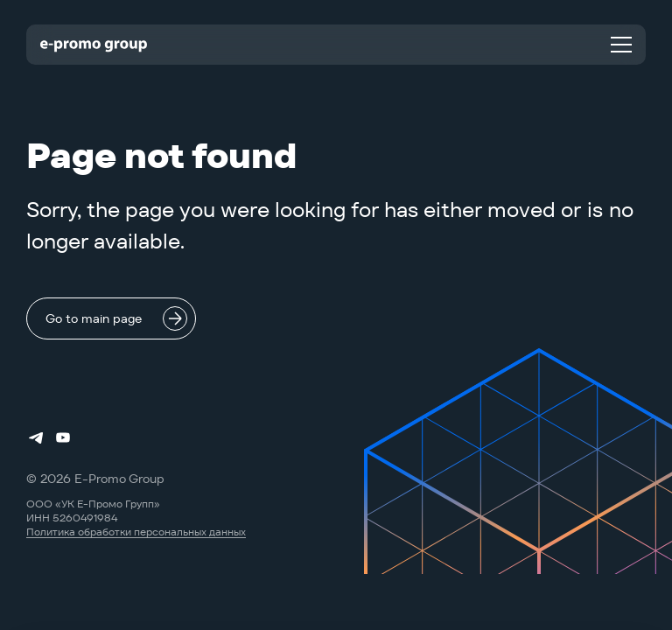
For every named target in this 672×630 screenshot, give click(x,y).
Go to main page (94, 318)
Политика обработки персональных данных (136, 532)
